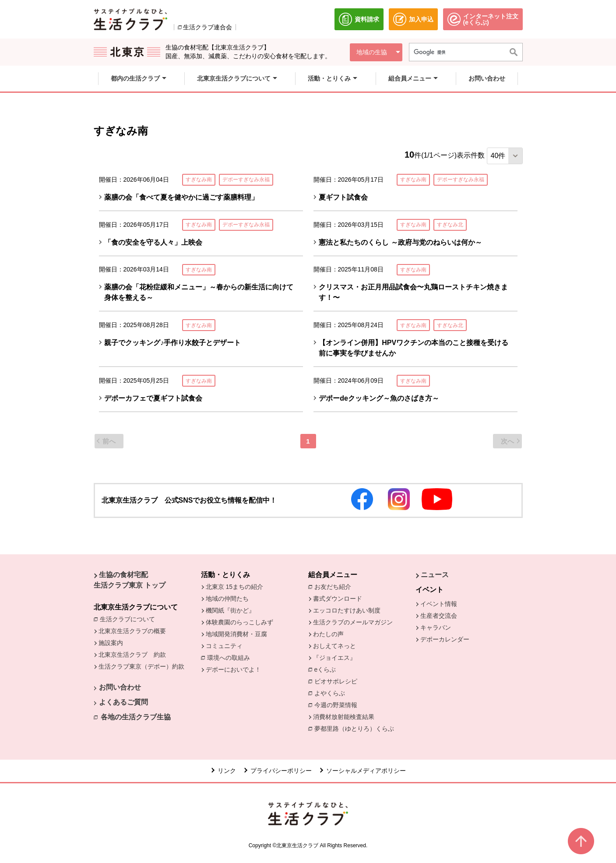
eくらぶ (325, 669)
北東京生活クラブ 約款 (132, 655)
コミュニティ (224, 646)
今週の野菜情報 (338, 704)
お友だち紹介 (335, 586)
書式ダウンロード (338, 599)
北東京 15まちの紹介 (234, 587)
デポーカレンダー (445, 639)
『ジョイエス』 (334, 658)
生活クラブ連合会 (208, 27)
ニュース (435, 575)
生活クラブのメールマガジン (353, 622)
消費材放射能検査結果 (346, 716)
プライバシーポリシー (281, 771)
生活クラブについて (130, 619)
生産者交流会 (439, 616)
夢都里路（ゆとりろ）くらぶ (354, 729)
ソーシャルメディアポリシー (366, 771)
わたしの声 (328, 634)
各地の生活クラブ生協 (136, 717)
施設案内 (111, 643)
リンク (227, 771)
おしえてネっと (334, 646)
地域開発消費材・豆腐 (236, 634)
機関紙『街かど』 (230, 610)
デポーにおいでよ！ (233, 669)
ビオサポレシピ (338, 681)
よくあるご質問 (123, 702)
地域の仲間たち (227, 599)
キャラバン (436, 627)
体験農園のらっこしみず (239, 622)
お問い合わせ (120, 687)
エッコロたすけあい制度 (347, 610)
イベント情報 (439, 604)
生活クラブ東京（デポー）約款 (141, 666)
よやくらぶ (332, 693)
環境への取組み (231, 658)
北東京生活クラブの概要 (132, 631)
